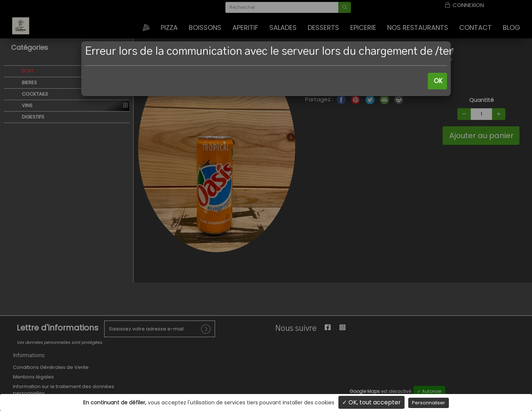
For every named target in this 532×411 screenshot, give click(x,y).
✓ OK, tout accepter (371, 402)
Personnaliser (429, 403)
